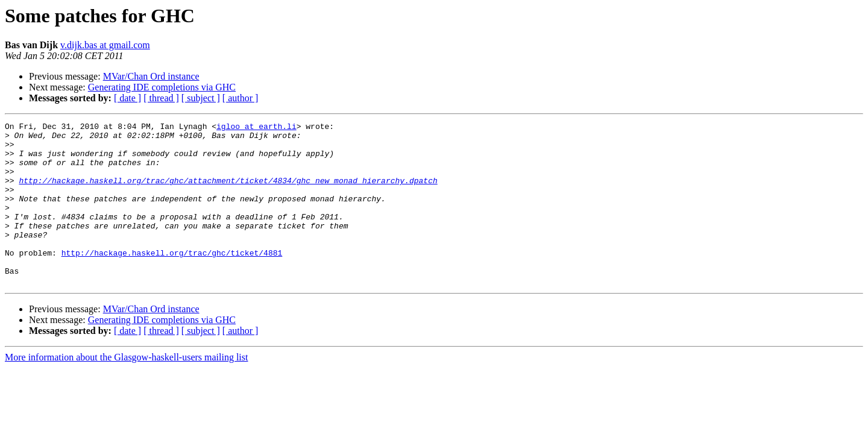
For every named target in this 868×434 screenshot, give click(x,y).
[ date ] (127, 98)
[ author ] (241, 98)
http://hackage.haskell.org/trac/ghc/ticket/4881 (172, 280)
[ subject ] (201, 98)
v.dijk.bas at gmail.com (105, 45)
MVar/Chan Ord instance (151, 76)
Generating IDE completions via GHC (162, 87)
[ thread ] (161, 98)
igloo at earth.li (256, 128)
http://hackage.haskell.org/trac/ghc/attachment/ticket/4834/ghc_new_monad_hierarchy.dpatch (228, 193)
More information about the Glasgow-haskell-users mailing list (126, 390)
